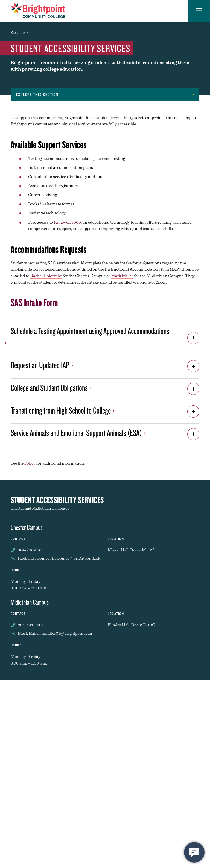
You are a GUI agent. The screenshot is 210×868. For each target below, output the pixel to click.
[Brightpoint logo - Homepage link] (38, 10)
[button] (199, 11)
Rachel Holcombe (46, 276)
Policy (30, 463)
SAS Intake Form (34, 302)
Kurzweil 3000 (67, 222)
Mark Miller (122, 276)
